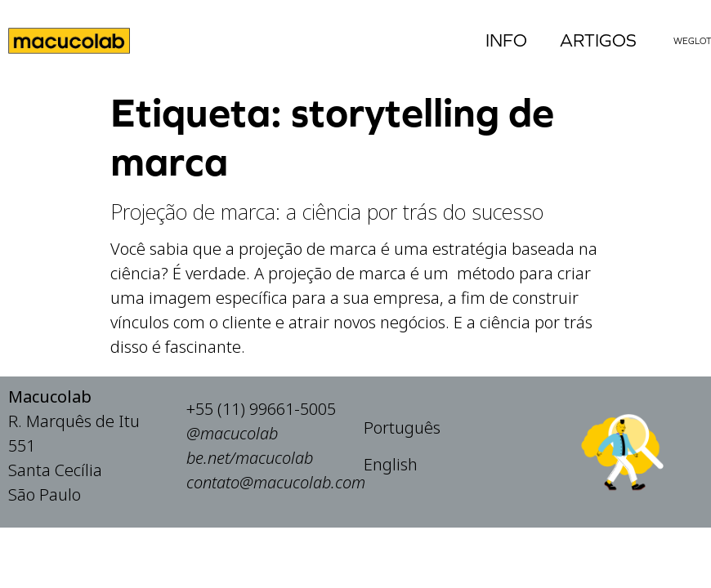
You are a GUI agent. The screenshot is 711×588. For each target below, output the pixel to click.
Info (506, 40)
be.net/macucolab (250, 463)
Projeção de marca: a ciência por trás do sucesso (327, 212)
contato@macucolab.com (276, 488)
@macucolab (232, 439)
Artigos (598, 40)
